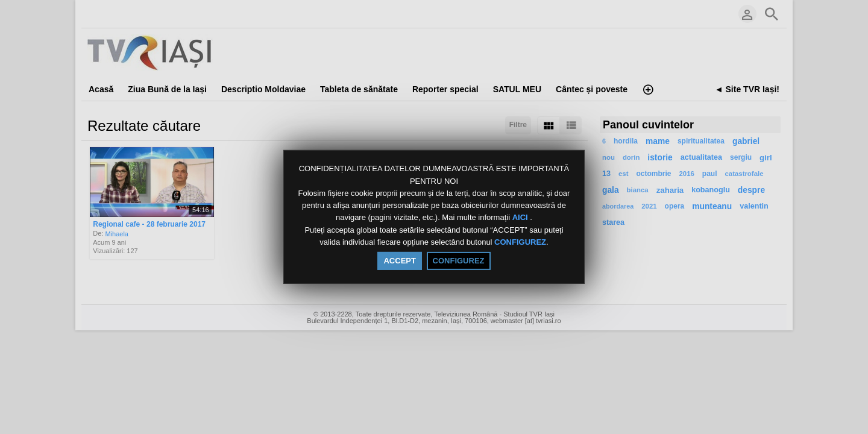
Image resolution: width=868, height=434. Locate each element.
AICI (521, 218)
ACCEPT (399, 261)
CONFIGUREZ (520, 242)
